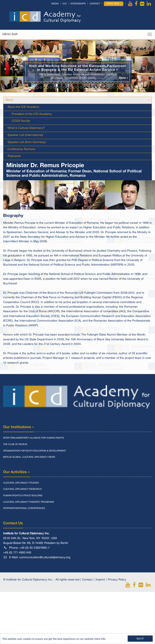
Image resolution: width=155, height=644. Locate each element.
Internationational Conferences (24, 508)
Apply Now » (114, 4)
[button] (12, 66)
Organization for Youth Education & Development (35, 451)
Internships (78, 4)
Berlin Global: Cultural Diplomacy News (29, 457)
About (9, 100)
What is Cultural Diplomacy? (26, 128)
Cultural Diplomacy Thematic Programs (29, 502)
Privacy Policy (117, 580)
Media (55, 4)
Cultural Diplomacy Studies (21, 483)
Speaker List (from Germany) (27, 142)
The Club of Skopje (15, 444)
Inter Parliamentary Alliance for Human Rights (33, 438)
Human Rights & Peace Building (23, 496)
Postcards (14, 156)
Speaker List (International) (25, 135)
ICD (65, 4)
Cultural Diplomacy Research (22, 489)
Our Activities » (16, 472)
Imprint (100, 580)
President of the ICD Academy (32, 114)
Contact (95, 4)
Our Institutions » (18, 427)
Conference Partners (21, 149)
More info (100, 639)
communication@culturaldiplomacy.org (45, 558)
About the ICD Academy (23, 107)
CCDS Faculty (21, 121)
